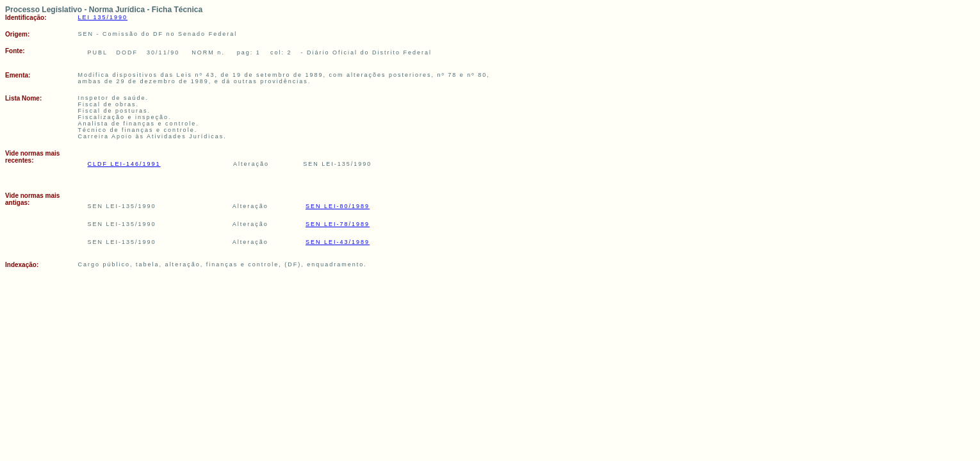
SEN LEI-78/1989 (338, 224)
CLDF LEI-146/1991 (124, 164)
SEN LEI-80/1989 (338, 206)
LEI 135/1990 (103, 17)
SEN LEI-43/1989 (338, 242)
